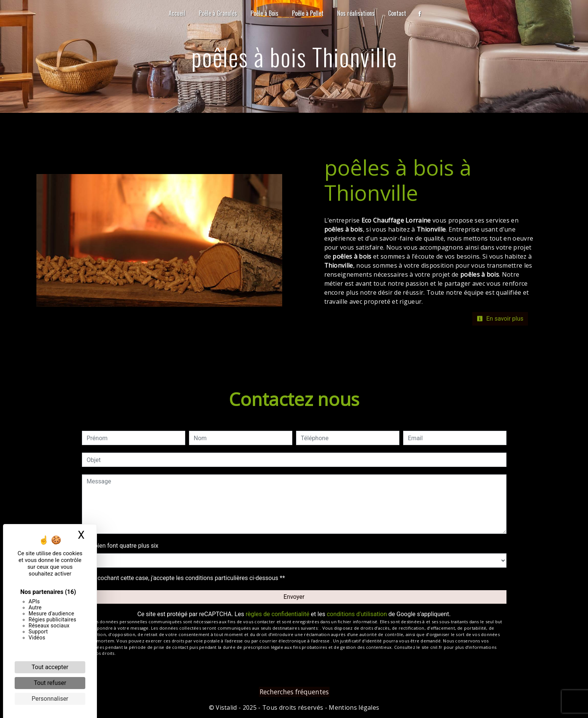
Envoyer (294, 597)
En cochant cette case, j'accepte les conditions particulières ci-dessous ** (187, 578)
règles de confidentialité (278, 614)
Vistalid (226, 707)
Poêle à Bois (265, 13)
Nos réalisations (356, 13)
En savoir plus (500, 319)
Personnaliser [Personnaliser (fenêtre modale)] (50, 699)
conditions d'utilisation (357, 614)
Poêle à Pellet (308, 13)
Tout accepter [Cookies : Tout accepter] (50, 667)
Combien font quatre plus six (120, 546)
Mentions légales (353, 707)
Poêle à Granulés (218, 13)
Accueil (177, 13)
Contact (397, 13)
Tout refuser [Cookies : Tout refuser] (50, 683)
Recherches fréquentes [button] (294, 692)
